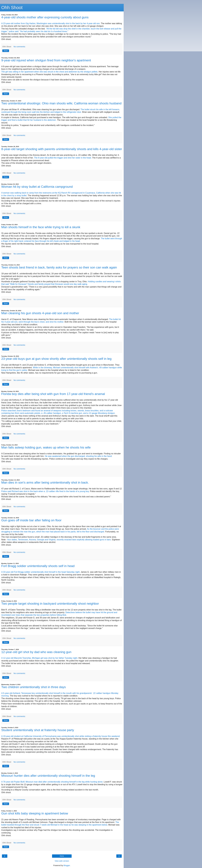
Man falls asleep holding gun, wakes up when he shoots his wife (46, 447)
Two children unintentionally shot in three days (34, 687)
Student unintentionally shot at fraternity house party (38, 730)
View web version (62, 861)
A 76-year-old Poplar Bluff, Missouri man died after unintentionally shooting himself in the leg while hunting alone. (52, 782)
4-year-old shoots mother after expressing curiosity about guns (45, 17)
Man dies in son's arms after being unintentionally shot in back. (45, 482)
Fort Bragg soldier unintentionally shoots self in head (38, 566)
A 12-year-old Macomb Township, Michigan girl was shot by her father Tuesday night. (40, 658)
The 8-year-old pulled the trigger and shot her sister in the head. (63, 158)
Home (62, 856)
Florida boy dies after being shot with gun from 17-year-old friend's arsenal (53, 394)
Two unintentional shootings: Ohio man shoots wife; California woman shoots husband (61, 103)
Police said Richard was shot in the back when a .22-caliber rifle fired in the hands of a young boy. (45, 491)
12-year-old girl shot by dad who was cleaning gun (36, 652)
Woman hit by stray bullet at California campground (37, 187)
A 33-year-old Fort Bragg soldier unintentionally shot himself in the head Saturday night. (41, 572)
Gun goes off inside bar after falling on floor (31, 520)
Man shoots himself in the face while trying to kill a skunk (41, 227)
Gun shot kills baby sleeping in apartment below (35, 813)
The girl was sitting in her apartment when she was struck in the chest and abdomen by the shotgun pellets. (50, 72)
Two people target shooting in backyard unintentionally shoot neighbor (50, 604)
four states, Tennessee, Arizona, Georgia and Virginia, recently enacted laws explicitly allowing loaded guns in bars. (59, 540)
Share (6, 51)
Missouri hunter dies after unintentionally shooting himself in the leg (48, 776)
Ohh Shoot (12, 8)
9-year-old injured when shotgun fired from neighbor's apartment (46, 60)
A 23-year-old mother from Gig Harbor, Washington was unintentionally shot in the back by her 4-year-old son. (51, 23)
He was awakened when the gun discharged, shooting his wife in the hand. (79, 456)
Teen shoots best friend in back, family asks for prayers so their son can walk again (59, 267)
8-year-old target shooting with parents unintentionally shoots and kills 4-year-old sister (62, 149)
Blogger (67, 865)
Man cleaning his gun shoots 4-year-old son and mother (40, 313)
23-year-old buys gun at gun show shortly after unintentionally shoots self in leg (56, 359)
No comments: (20, 47)
